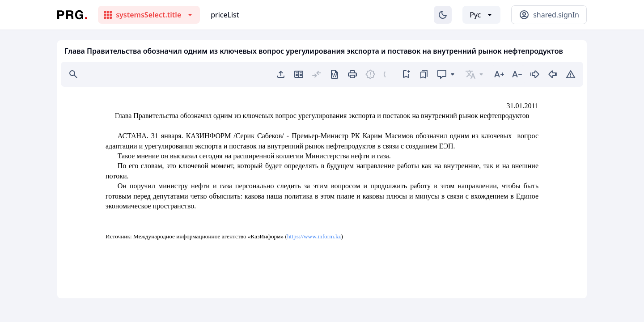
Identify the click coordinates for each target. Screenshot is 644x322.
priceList (225, 15)
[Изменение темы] (443, 15)
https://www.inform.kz (314, 236)
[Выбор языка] (481, 15)
